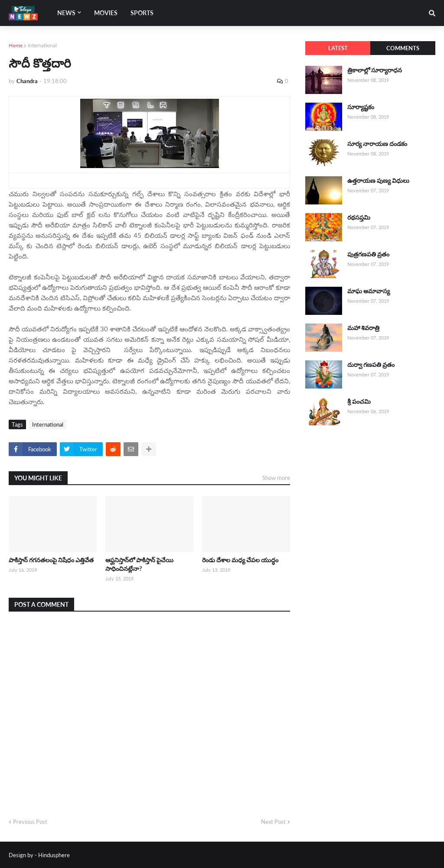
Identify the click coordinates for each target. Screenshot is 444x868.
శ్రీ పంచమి (359, 401)
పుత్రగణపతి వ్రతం (368, 254)
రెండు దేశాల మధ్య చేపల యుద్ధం (240, 560)
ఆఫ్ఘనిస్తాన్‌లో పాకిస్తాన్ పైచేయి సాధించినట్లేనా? (139, 564)
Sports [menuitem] (142, 13)
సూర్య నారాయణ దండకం (377, 144)
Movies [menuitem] (106, 13)
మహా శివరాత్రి (363, 328)
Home (16, 45)
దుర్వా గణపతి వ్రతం (371, 364)
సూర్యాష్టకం (361, 107)
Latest (338, 48)
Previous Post (30, 822)
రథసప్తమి (359, 217)
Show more (276, 478)
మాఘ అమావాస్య (369, 291)
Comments (403, 48)
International (42, 45)
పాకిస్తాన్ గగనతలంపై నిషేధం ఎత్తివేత (51, 560)
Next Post (273, 822)
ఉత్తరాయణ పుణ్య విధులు (378, 180)
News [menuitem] (66, 13)
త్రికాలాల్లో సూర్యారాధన (375, 70)
